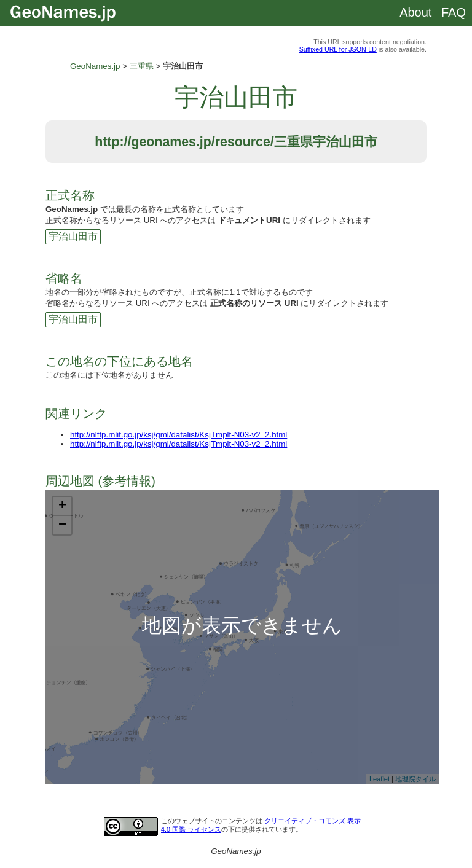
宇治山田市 (73, 236)
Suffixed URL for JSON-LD (338, 49)
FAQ (454, 12)
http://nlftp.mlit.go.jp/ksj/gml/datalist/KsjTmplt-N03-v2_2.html (179, 435)
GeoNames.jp (95, 66)
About (415, 12)
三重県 (142, 66)
